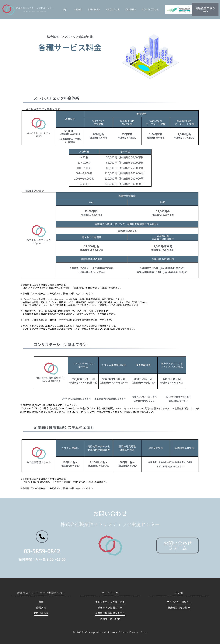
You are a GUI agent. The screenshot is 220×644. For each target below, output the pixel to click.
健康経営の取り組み (179, 608)
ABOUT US (113, 9)
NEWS (78, 9)
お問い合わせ (41, 613)
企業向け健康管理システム (110, 613)
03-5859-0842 (42, 551)
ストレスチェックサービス (110, 602)
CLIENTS (131, 9)
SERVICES (94, 9)
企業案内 (41, 608)
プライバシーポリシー (179, 602)
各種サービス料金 (110, 619)
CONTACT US (150, 9)
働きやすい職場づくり (110, 608)
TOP (41, 602)
